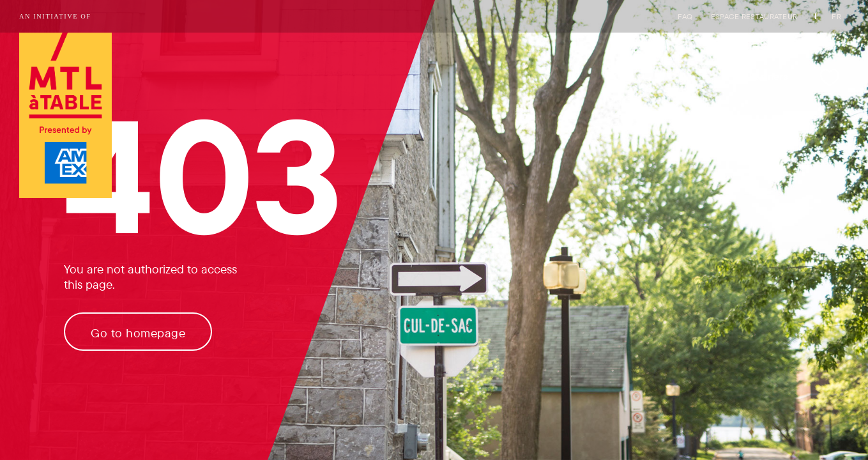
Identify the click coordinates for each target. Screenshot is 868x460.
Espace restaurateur (754, 16)
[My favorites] (830, 77)
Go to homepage (138, 333)
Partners (769, 76)
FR (836, 16)
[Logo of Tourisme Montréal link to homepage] (65, 117)
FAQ (685, 16)
